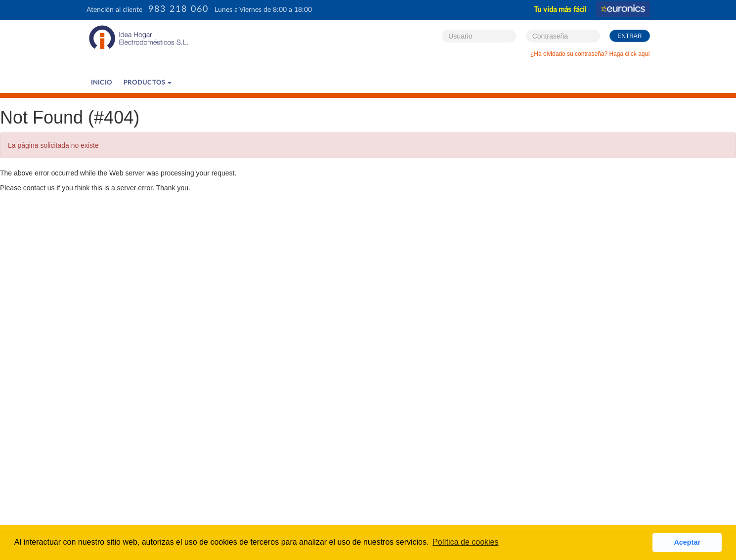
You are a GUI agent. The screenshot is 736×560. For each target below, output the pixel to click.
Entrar (629, 36)
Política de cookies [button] (465, 542)
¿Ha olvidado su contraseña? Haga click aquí (590, 54)
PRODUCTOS (148, 83)
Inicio (102, 83)
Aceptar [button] (687, 542)
